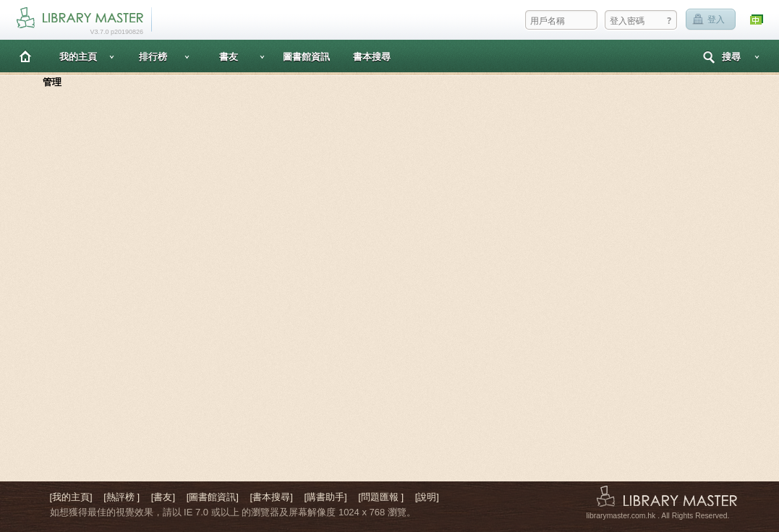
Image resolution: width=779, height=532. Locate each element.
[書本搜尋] (272, 497)
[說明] (427, 497)
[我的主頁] (71, 497)
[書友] (163, 497)
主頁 (25, 56)
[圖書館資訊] (213, 497)
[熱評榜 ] (122, 497)
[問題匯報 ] (381, 497)
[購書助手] (325, 497)
